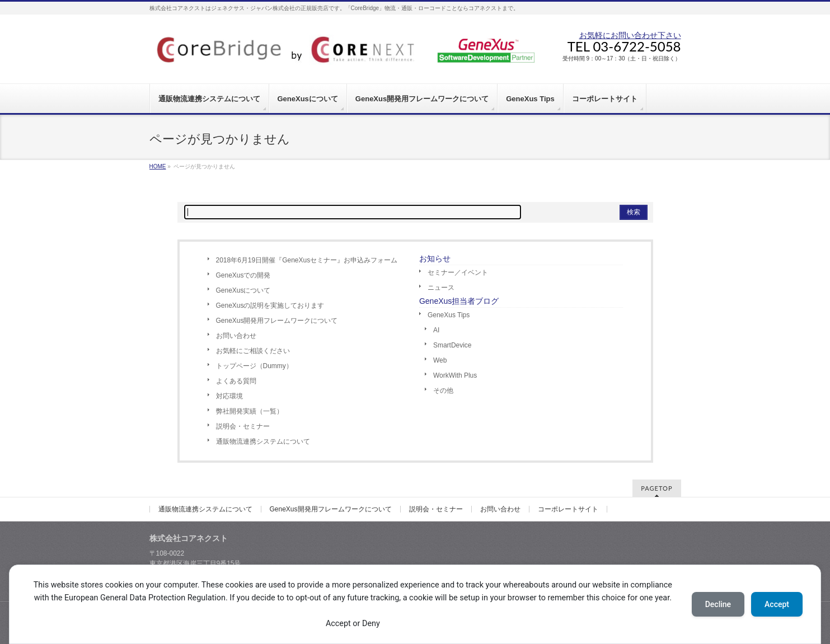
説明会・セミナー (243, 426)
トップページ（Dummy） (254, 366)
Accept (777, 604)
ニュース (441, 288)
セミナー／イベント (458, 272)
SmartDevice (452, 345)
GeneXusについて (243, 290)
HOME (158, 166)
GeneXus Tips (449, 315)
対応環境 (229, 396)
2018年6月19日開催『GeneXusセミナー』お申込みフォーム (307, 260)
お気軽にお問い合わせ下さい (630, 35)
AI (436, 330)
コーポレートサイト (568, 509)
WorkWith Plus (455, 375)
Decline (718, 604)
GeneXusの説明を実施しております (270, 305)
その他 (443, 391)
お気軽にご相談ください (253, 351)
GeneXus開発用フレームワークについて (277, 321)
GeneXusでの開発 (243, 275)
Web (440, 360)
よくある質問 (236, 381)
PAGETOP (657, 488)
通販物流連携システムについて (263, 441)
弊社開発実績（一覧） (250, 411)
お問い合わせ (236, 336)
